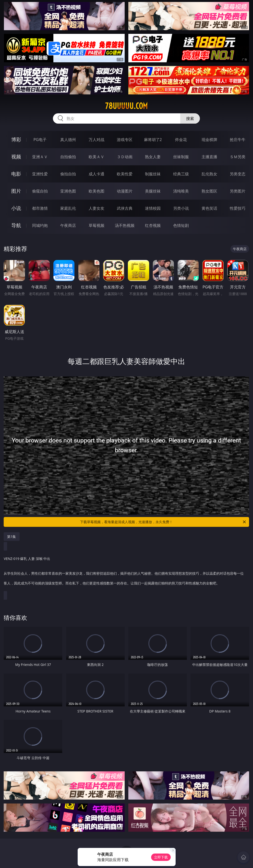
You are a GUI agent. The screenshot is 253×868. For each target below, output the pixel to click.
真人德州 (68, 140)
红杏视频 (153, 225)
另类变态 (238, 174)
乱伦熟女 (209, 174)
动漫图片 (125, 191)
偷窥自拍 (40, 191)
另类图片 (238, 191)
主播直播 (209, 157)
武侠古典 (125, 208)
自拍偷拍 (68, 157)
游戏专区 (125, 140)
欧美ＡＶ (96, 157)
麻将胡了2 (153, 140)
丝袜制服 (181, 157)
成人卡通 (96, 174)
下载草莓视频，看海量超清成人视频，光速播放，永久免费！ (163, 522)
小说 (16, 208)
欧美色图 (96, 191)
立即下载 (161, 857)
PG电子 (40, 140)
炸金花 (181, 140)
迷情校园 (153, 208)
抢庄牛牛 (238, 140)
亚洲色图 (68, 191)
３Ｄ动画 (125, 157)
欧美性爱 (125, 174)
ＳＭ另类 (238, 157)
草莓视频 (96, 225)
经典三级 (181, 174)
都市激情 (40, 208)
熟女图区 (209, 191)
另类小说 (181, 208)
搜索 (190, 118)
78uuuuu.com (126, 106)
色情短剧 (181, 225)
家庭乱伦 (68, 208)
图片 (16, 191)
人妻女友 (96, 208)
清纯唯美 (181, 191)
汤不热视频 (125, 225)
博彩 (16, 139)
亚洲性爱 (40, 174)
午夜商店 (68, 225)
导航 (16, 225)
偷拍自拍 (68, 174)
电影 (16, 174)
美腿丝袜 (153, 191)
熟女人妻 (153, 157)
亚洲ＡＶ (40, 157)
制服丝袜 (153, 174)
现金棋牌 (209, 140)
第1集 (12, 537)
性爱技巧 (238, 208)
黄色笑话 (209, 208)
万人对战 (96, 140)
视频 (16, 157)
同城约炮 (40, 225)
